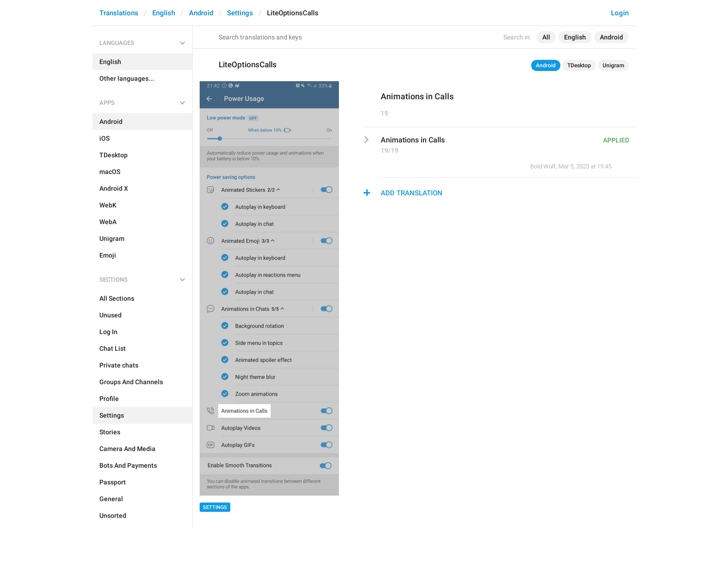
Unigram (613, 65)
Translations (119, 13)
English (164, 13)
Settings (240, 13)
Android (201, 13)
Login (620, 13)
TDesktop (579, 65)
